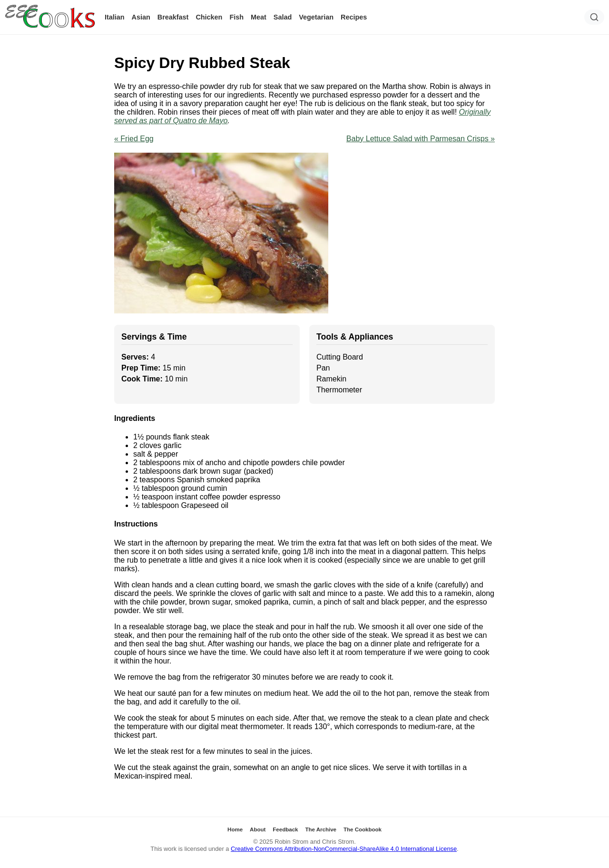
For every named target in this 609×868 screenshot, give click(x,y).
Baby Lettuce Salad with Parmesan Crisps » (421, 139)
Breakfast (173, 17)
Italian (115, 17)
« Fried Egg (134, 139)
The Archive (321, 829)
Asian (141, 17)
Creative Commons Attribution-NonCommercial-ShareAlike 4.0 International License (344, 849)
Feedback (285, 829)
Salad (283, 17)
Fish (236, 17)
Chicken (209, 17)
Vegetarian (316, 17)
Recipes (354, 17)
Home (235, 829)
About (258, 829)
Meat (259, 17)
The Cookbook (363, 829)
